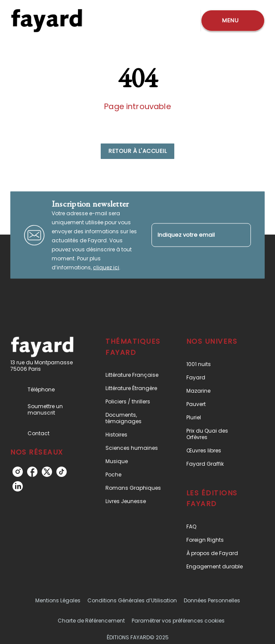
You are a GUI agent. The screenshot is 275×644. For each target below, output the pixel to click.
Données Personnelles (212, 600)
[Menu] (233, 21)
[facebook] (32, 472)
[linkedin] (18, 486)
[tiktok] (62, 472)
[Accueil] (46, 20)
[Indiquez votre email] (191, 235)
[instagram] (18, 472)
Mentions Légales (58, 600)
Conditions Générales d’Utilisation (132, 600)
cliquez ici (106, 267)
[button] (137, 151)
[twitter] (47, 472)
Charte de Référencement (91, 621)
